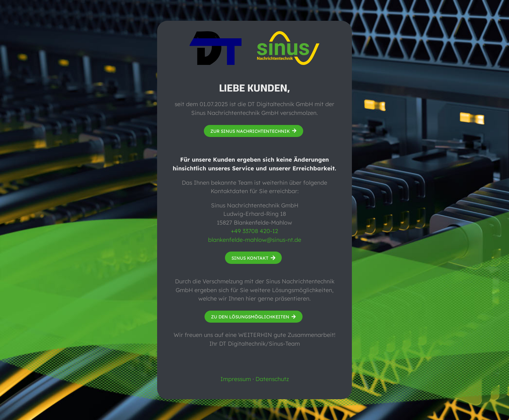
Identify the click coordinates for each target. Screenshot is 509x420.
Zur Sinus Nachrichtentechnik (250, 131)
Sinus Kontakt (250, 258)
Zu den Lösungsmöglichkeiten (250, 317)
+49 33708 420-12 (255, 231)
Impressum (236, 379)
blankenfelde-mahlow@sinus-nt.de (255, 240)
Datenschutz (272, 379)
